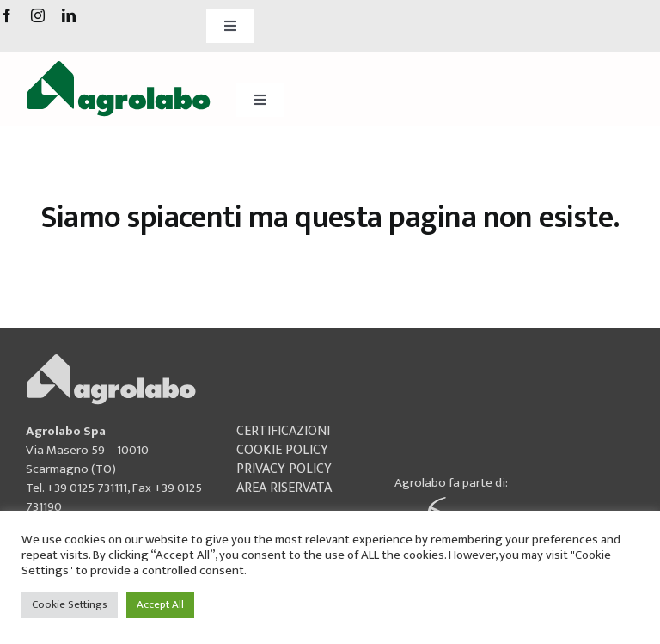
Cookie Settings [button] (70, 604)
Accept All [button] (160, 604)
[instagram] (38, 15)
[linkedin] (69, 15)
